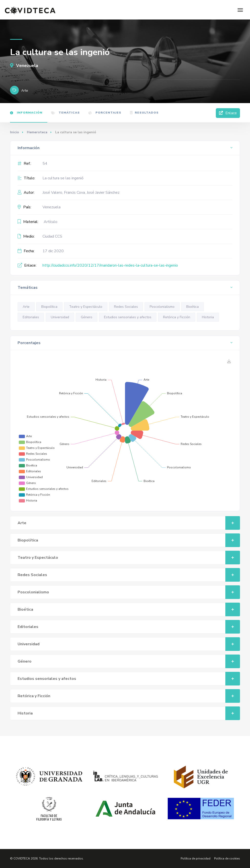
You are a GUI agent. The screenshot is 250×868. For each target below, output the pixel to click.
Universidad (60, 317)
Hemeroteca (37, 132)
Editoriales (31, 317)
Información (26, 113)
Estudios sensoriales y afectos (128, 317)
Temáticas (65, 113)
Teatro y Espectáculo (86, 307)
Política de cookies (227, 858)
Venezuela (24, 66)
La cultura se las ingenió (63, 178)
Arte (26, 307)
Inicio (15, 132)
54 (45, 164)
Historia (208, 317)
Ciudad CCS (52, 236)
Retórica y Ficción (177, 317)
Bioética (193, 307)
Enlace (228, 113)
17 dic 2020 (53, 251)
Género (87, 317)
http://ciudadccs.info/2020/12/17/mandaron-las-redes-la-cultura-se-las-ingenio (110, 265)
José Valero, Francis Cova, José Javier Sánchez (81, 193)
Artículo (51, 222)
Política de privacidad (196, 858)
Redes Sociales (126, 307)
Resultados (144, 113)
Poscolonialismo (162, 307)
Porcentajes (105, 113)
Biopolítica (49, 307)
